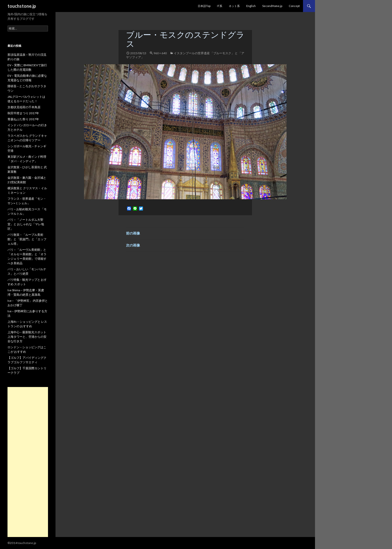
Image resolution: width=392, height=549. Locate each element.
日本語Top (204, 6)
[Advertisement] (28, 462)
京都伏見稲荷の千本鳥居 (24, 107)
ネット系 (234, 6)
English (251, 6)
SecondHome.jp (272, 6)
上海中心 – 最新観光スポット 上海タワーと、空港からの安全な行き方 (27, 337)
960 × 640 (160, 53)
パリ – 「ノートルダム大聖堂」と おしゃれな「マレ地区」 (26, 224)
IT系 (220, 6)
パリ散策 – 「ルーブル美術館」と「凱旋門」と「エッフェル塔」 (27, 239)
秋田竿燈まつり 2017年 (23, 113)
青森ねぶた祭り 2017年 (23, 119)
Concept (294, 6)
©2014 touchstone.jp (22, 543)
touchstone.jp (22, 6)
